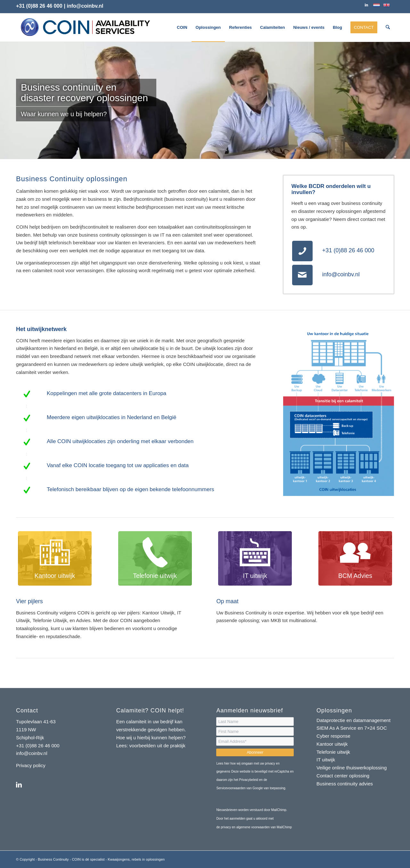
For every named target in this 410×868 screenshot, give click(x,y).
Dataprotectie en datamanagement (353, 720)
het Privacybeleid (246, 780)
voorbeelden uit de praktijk (158, 746)
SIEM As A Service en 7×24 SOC (352, 728)
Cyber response (333, 736)
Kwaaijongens (119, 859)
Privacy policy (31, 765)
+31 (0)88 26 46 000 (39, 6)
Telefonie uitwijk (333, 752)
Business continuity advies (345, 784)
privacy (226, 827)
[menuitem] (182, 28)
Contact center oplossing (343, 776)
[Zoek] (388, 28)
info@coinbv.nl (341, 274)
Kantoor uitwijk (332, 744)
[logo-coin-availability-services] (85, 28)
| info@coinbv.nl (84, 6)
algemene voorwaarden (253, 827)
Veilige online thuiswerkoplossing (352, 768)
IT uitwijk (326, 760)
